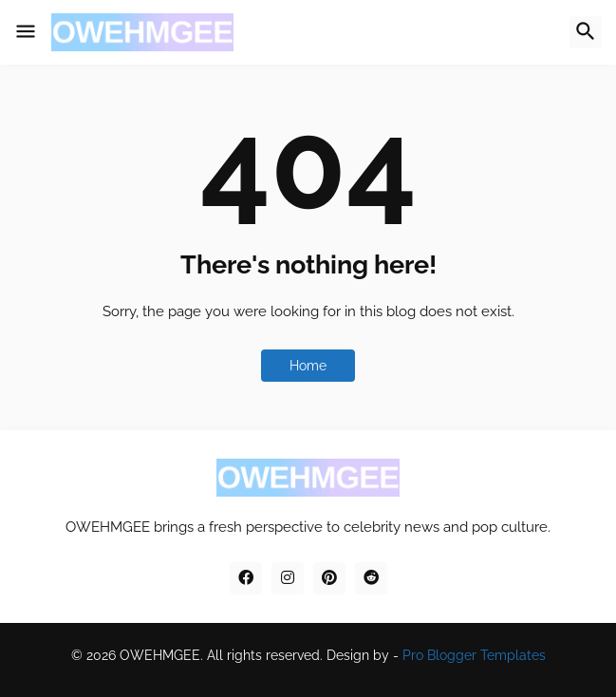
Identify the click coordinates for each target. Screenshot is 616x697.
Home (308, 366)
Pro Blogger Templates (474, 655)
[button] (26, 32)
